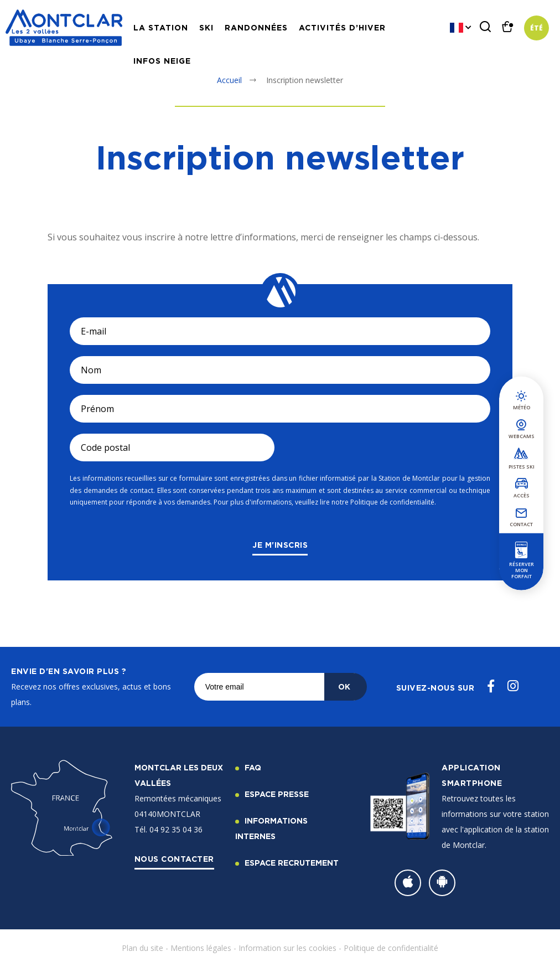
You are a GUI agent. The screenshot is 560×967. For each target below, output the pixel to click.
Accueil (229, 80)
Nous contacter (174, 859)
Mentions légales (201, 948)
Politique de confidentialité (391, 948)
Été (536, 28)
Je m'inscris (280, 545)
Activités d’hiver (342, 27)
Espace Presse (277, 794)
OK (344, 686)
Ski (206, 27)
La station (161, 27)
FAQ (253, 767)
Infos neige (162, 61)
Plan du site (142, 948)
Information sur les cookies (287, 948)
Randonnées (256, 27)
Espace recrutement (292, 863)
